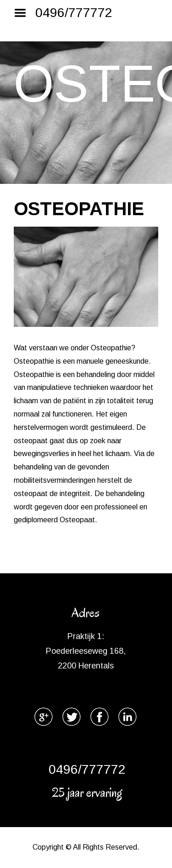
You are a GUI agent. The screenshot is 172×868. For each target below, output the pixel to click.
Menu (23, 13)
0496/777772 (74, 13)
